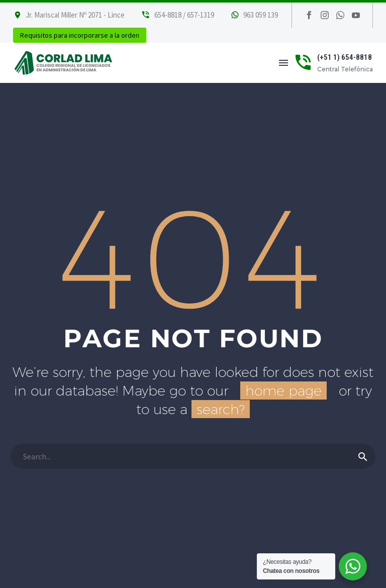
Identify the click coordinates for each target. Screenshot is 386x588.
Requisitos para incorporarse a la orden (80, 35)
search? (221, 409)
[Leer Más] (178, 15)
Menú (283, 63)
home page (283, 390)
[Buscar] (193, 456)
